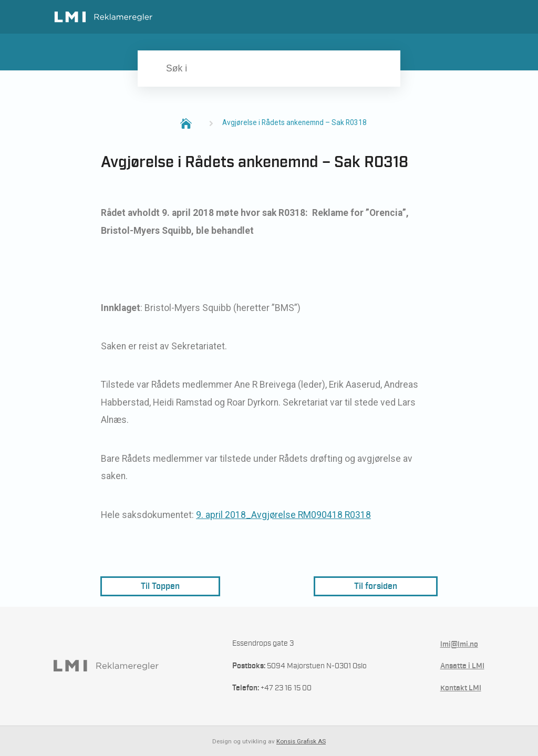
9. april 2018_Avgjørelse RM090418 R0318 (283, 515)
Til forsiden (376, 586)
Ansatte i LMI (462, 666)
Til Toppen (160, 586)
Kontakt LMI (461, 688)
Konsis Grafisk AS (301, 741)
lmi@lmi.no (459, 644)
